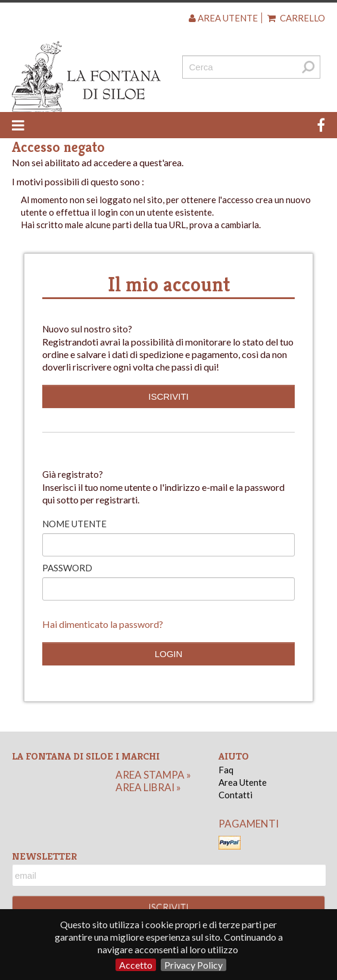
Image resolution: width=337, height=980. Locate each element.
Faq (226, 770)
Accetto (136, 965)
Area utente (223, 18)
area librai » (148, 787)
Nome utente (74, 524)
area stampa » (153, 775)
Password (67, 568)
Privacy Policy (194, 965)
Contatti (235, 795)
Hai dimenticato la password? (103, 624)
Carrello (296, 18)
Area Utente (243, 782)
